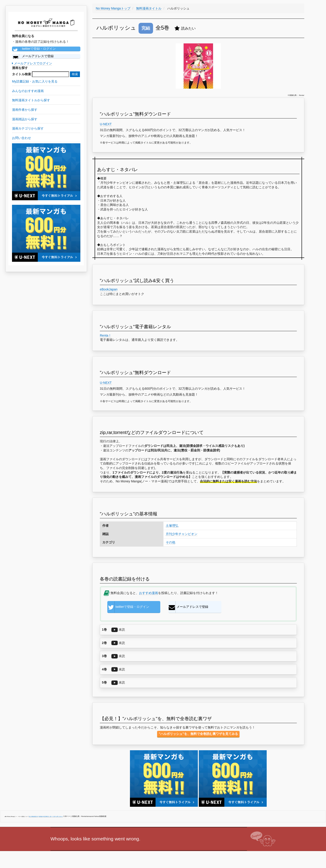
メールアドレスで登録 (33, 56)
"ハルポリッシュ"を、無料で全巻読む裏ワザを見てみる (198, 734)
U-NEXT (106, 124)
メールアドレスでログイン (32, 63)
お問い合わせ (59, 816)
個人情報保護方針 (34, 816)
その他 (170, 542)
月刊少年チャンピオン (182, 534)
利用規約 (41, 816)
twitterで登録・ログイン (34, 49)
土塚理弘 (172, 526)
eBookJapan (109, 289)
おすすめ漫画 (149, 593)
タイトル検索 (22, 74)
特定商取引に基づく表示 (49, 816)
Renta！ (106, 335)
